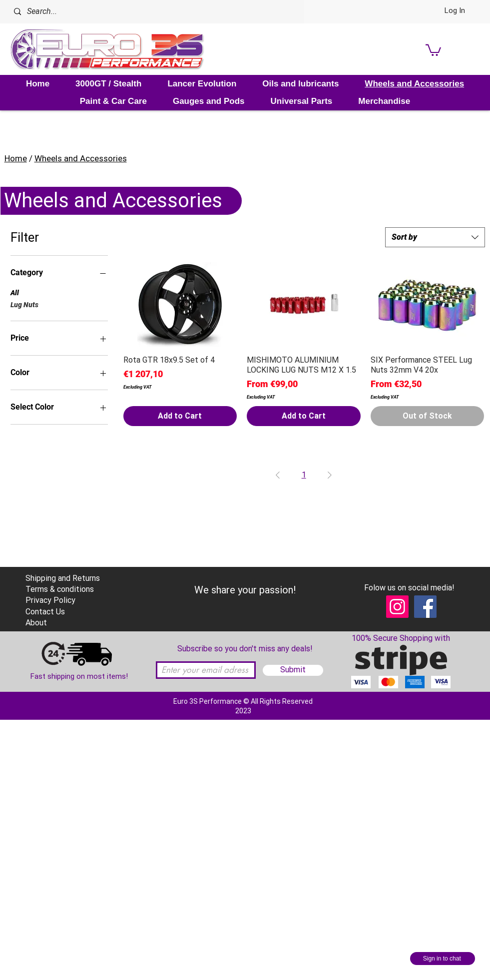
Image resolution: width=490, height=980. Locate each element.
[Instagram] (397, 607)
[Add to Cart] (180, 416)
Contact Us (45, 612)
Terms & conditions (60, 589)
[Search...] (142, 12)
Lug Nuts (24, 304)
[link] (433, 49)
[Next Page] (330, 475)
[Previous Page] (278, 475)
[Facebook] (425, 607)
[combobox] (435, 237)
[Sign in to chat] (443, 959)
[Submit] (293, 670)
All (15, 292)
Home (16, 158)
